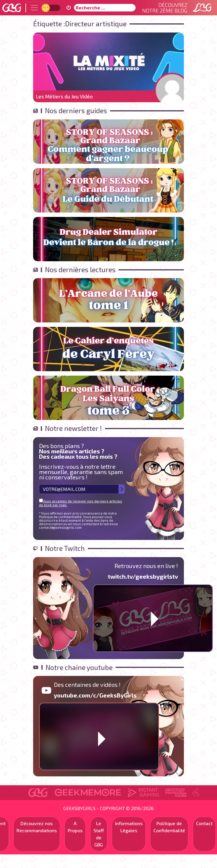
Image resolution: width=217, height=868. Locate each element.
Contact (204, 823)
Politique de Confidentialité (169, 827)
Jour (46, 8)
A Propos (75, 827)
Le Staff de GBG (99, 834)
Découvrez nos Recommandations (37, 827)
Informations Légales (129, 827)
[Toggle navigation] (34, 8)
